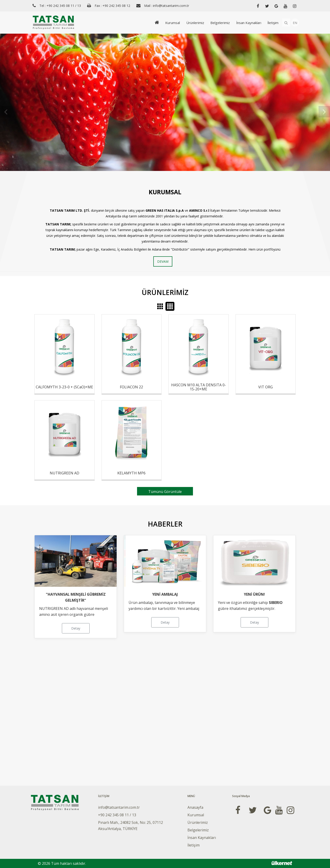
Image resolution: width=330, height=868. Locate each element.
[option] (165, 102)
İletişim (273, 23)
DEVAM (163, 261)
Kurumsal (170, 23)
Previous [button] (6, 104)
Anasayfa (195, 807)
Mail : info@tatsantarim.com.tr (167, 6)
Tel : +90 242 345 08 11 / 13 (60, 6)
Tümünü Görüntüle (165, 492)
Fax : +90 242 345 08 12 (112, 6)
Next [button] (324, 104)
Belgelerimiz (219, 23)
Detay (76, 628)
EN (295, 23)
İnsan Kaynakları (248, 23)
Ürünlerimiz (193, 23)
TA (52, 210)
